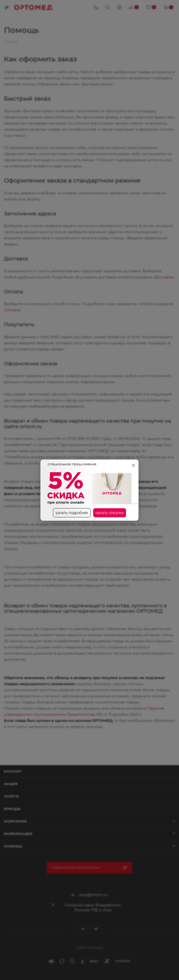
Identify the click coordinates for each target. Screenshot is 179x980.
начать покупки (110, 513)
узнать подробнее (72, 513)
